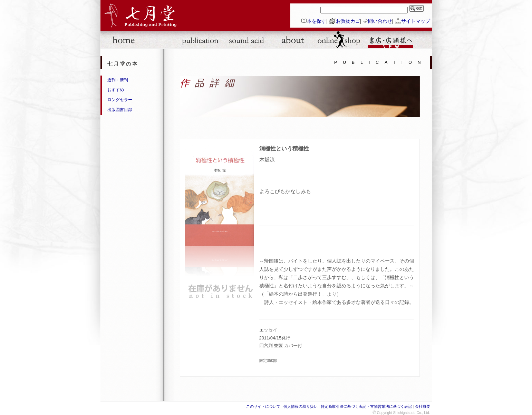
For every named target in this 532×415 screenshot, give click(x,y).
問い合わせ (380, 21)
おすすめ (116, 90)
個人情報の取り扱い (301, 406)
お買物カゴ (348, 21)
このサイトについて (263, 406)
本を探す (317, 21)
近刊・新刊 (118, 80)
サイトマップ (416, 21)
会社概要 (423, 406)
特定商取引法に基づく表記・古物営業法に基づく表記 (366, 406)
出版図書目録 (120, 110)
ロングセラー (120, 100)
